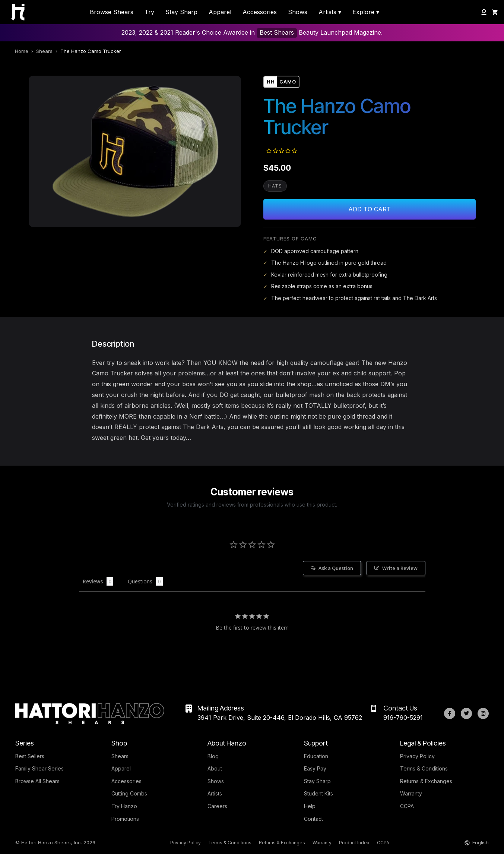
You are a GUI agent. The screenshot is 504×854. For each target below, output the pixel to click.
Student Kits (318, 793)
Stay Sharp (317, 781)
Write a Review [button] (400, 568)
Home (22, 51)
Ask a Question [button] (336, 568)
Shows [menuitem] (298, 12)
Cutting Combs (129, 793)
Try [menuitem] (149, 12)
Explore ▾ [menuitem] (366, 12)
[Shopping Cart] (495, 12)
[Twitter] (466, 713)
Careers (217, 806)
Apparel (121, 768)
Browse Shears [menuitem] (112, 12)
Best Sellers (30, 756)
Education (316, 756)
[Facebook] (450, 713)
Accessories (126, 781)
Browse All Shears (37, 781)
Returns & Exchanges (426, 781)
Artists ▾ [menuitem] (330, 12)
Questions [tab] (140, 581)
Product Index (354, 843)
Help (310, 806)
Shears (44, 51)
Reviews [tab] (93, 581)
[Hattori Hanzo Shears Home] (14, 12)
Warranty (411, 793)
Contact (313, 819)
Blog (213, 756)
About (215, 768)
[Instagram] (483, 713)
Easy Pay (315, 768)
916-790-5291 (403, 718)
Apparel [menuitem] (220, 12)
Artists (215, 793)
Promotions (125, 819)
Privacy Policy (417, 756)
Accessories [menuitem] (260, 12)
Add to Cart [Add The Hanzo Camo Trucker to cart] (370, 209)
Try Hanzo (124, 806)
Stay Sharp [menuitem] (181, 12)
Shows (216, 781)
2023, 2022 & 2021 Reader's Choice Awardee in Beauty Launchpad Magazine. (252, 33)
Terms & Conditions (424, 768)
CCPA (407, 806)
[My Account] (484, 12)
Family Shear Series (39, 768)
